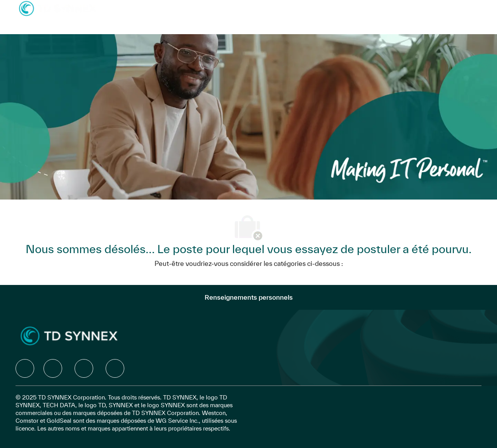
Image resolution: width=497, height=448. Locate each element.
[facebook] (25, 368)
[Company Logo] (57, 8)
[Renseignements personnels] (249, 297)
